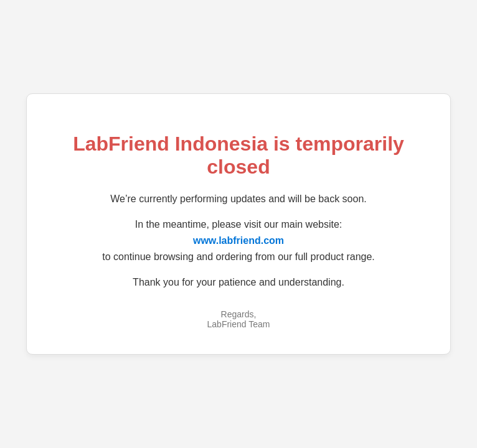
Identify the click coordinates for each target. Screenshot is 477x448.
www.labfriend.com (238, 240)
